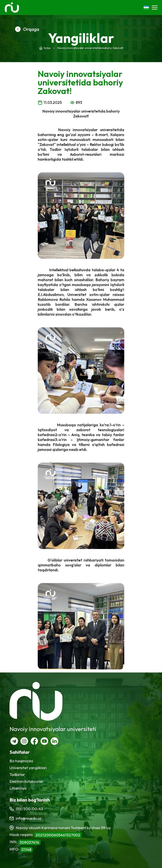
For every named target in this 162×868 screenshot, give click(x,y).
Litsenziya (18, 788)
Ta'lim (47, 48)
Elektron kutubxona (26, 781)
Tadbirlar (17, 775)
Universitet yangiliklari (28, 768)
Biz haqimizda (21, 761)
